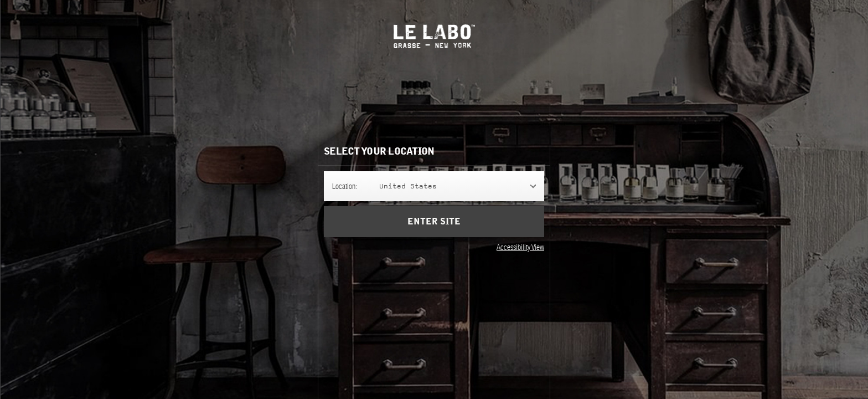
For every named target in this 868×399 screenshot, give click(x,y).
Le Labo (434, 36)
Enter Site (434, 229)
